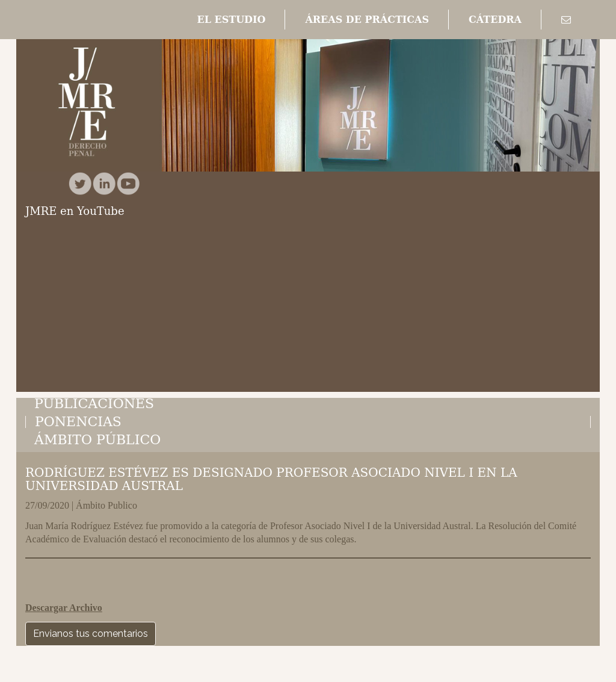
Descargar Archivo (64, 608)
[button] (231, 20)
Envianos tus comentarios (91, 634)
